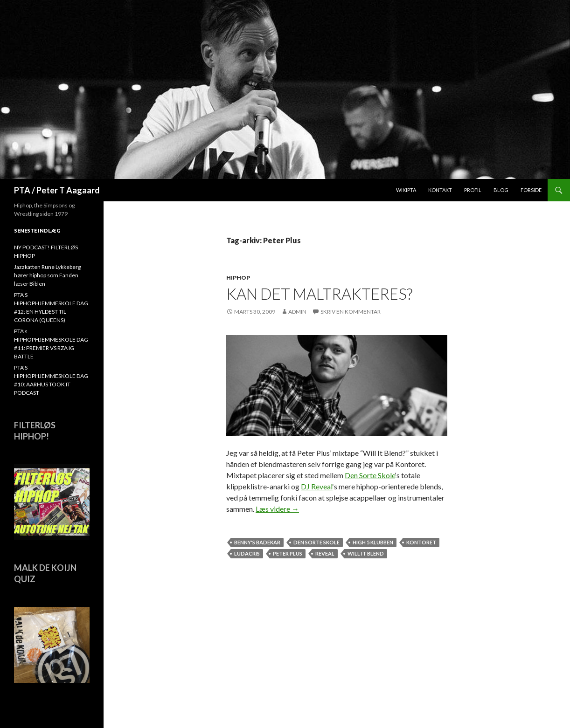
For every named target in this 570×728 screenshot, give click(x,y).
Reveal (325, 553)
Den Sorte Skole (370, 475)
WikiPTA (406, 190)
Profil (473, 190)
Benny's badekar (257, 542)
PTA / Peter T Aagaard (57, 190)
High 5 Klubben (373, 542)
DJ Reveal (317, 486)
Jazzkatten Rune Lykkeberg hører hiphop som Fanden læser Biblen (47, 275)
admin (297, 312)
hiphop (238, 278)
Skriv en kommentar (351, 312)
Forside (531, 190)
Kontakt (440, 190)
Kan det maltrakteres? (319, 294)
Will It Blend (366, 553)
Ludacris (247, 553)
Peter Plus (288, 553)
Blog (501, 190)
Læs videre (277, 509)
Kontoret (421, 542)
